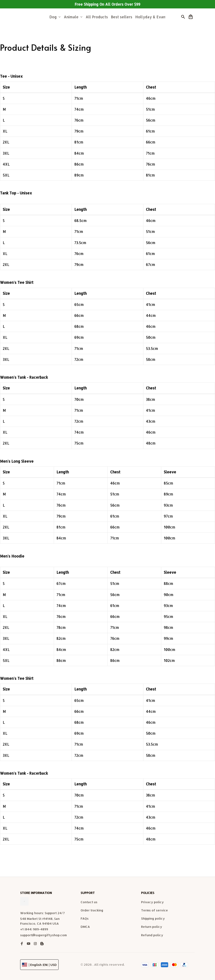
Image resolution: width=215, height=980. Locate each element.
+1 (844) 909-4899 (34, 931)
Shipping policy (153, 920)
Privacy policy (152, 903)
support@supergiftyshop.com (43, 936)
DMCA (85, 928)
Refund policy (152, 936)
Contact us (89, 903)
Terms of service (155, 912)
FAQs (85, 920)
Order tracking (92, 912)
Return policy (152, 928)
